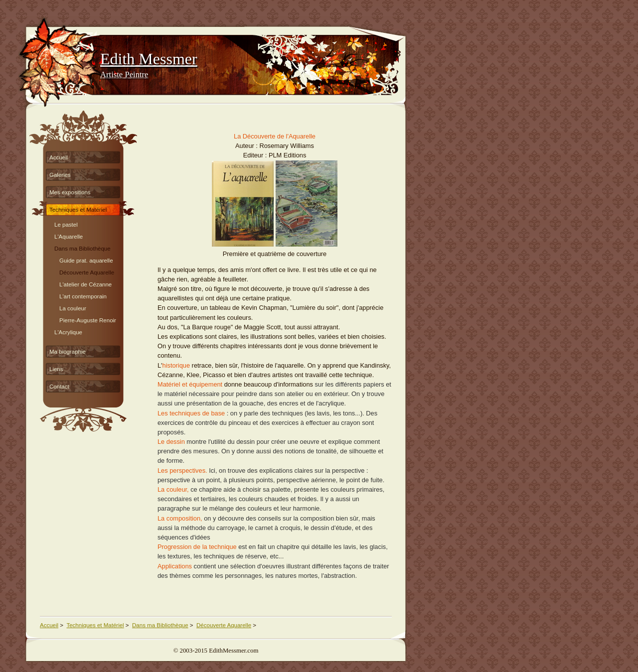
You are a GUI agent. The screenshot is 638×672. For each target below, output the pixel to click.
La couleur (73, 307)
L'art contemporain (83, 295)
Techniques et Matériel (78, 210)
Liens (56, 369)
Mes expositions (70, 192)
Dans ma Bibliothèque (82, 247)
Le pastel (66, 223)
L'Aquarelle (69, 235)
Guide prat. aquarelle (86, 259)
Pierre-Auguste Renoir (88, 319)
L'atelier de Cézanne (85, 283)
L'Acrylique (68, 331)
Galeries (60, 175)
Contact (59, 387)
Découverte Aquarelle (87, 271)
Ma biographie (68, 352)
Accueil (59, 157)
